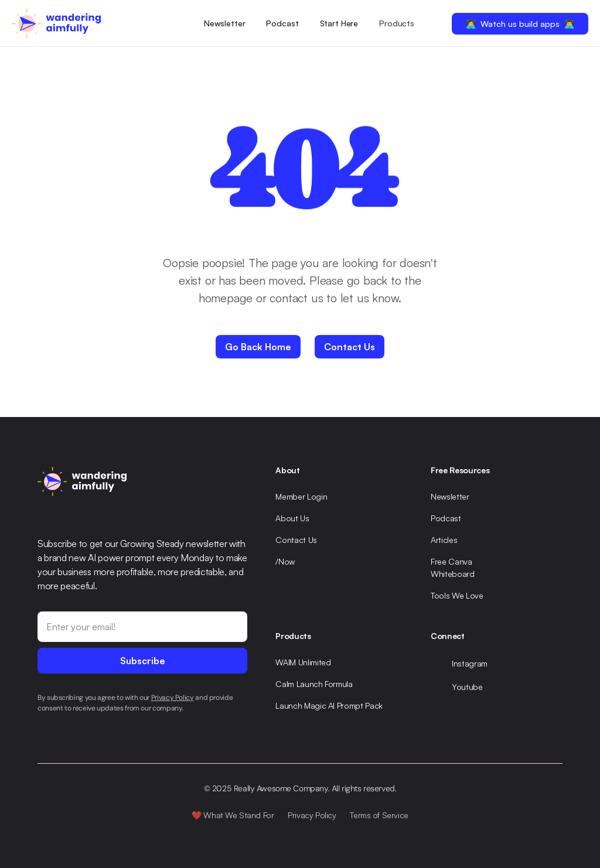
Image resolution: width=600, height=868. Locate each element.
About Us (292, 518)
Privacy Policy (312, 815)
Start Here (339, 23)
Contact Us (296, 540)
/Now (285, 561)
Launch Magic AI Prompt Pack (329, 705)
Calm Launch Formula (314, 684)
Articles (444, 540)
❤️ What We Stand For (233, 815)
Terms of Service (379, 815)
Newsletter (225, 23)
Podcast (282, 23)
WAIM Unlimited (303, 662)
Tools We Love (457, 595)
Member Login (301, 496)
